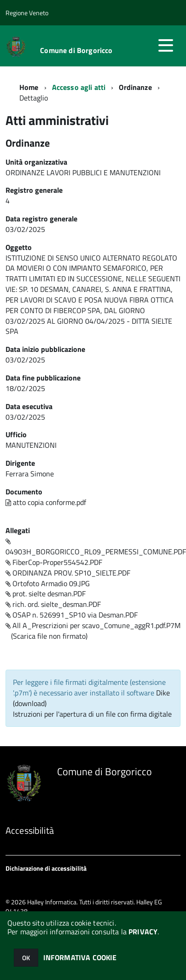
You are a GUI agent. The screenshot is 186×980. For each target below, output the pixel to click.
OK (26, 958)
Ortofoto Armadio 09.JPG (48, 583)
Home (29, 87)
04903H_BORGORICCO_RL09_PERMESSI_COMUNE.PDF (96, 548)
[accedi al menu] (166, 45)
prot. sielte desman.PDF (46, 594)
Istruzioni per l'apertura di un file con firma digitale (92, 714)
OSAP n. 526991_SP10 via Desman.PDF (72, 615)
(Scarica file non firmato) (49, 636)
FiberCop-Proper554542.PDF (54, 562)
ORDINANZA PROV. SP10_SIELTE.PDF (68, 573)
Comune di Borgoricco (76, 50)
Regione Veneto (27, 13)
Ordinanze (135, 87)
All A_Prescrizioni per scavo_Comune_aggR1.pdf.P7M (93, 625)
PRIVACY (143, 932)
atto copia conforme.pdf (46, 502)
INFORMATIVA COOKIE (80, 957)
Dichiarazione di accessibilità (46, 868)
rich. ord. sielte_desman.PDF (53, 604)
